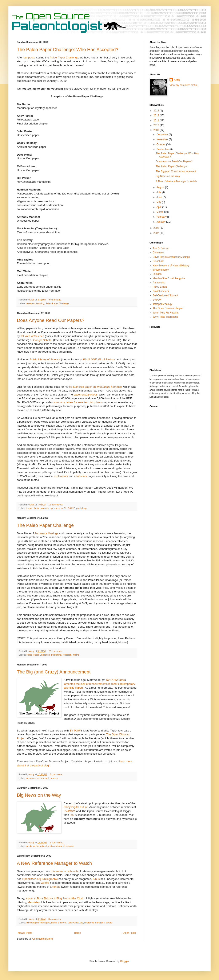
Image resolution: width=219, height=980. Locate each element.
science (54, 778)
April (159, 207)
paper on (86, 395)
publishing (81, 508)
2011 (157, 120)
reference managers (95, 923)
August (161, 187)
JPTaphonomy (161, 270)
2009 (157, 130)
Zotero (45, 883)
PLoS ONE (69, 508)
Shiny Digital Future (76, 807)
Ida (72, 815)
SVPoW (157, 300)
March (160, 212)
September (163, 149)
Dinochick (158, 261)
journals (45, 508)
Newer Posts (25, 933)
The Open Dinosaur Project (168, 308)
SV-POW (75, 731)
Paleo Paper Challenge (64, 58)
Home (77, 933)
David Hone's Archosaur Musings (171, 257)
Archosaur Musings (46, 533)
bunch (74, 871)
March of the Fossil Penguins (169, 278)
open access (56, 508)
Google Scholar (43, 340)
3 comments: (55, 919)
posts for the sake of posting (41, 846)
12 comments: (56, 505)
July (159, 192)
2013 (157, 111)
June (160, 197)
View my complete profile (184, 85)
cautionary (81, 476)
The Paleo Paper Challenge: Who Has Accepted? (68, 50)
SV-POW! (69, 811)
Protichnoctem (161, 291)
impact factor (33, 508)
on (66, 871)
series (59, 871)
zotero (109, 923)
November (163, 139)
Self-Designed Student (165, 295)
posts (32, 58)
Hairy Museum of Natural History (171, 266)
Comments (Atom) (42, 939)
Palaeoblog (159, 283)
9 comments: (55, 300)
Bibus (96, 879)
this (53, 871)
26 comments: (56, 651)
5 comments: (57, 774)
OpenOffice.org (75, 923)
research (67, 655)
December (163, 135)
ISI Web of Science (32, 336)
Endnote (55, 887)
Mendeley (33, 902)
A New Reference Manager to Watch (54, 863)
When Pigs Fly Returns (166, 313)
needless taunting (35, 303)
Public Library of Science (45, 359)
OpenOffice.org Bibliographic (40, 879)
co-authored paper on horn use (95, 387)
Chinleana (158, 253)
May (159, 202)
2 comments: (57, 842)
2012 (157, 115)
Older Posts (129, 933)
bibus (54, 923)
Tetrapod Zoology (162, 304)
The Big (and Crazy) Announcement (54, 672)
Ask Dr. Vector (161, 248)
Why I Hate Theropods (165, 317)
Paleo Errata (160, 287)
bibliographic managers (38, 923)
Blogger (125, 961)
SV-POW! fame (115, 680)
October (161, 144)
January (161, 222)
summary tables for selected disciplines (78, 402)
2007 (157, 233)
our (26, 58)
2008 (157, 228)
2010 (157, 125)
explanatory (61, 476)
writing (76, 655)
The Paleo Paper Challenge (45, 525)
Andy (177, 80)
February (162, 217)
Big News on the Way (39, 795)
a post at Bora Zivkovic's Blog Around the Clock (55, 898)
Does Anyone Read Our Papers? (51, 320)
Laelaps (157, 274)
